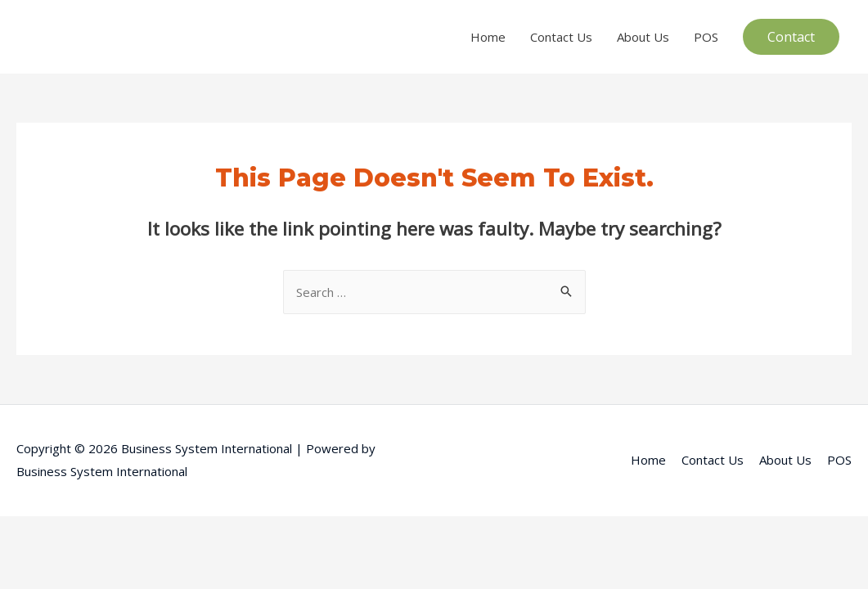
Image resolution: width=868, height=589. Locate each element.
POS (706, 37)
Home (488, 37)
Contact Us (561, 37)
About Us (643, 37)
